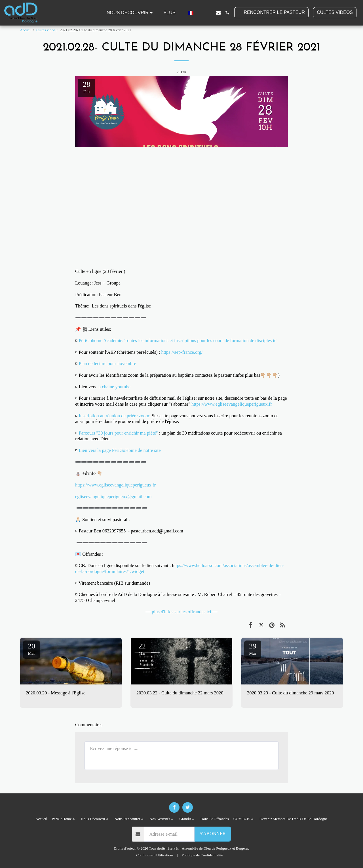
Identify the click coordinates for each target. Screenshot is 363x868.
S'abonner (213, 834)
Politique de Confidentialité (202, 855)
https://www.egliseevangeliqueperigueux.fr (232, 404)
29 (253, 649)
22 (142, 649)
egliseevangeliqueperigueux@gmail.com (113, 497)
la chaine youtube (114, 387)
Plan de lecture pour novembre (107, 364)
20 (31, 649)
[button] (131, 13)
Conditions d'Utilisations (155, 855)
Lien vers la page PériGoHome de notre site (120, 450)
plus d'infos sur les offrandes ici (181, 612)
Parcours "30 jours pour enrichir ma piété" (118, 433)
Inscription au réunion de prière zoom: (114, 416)
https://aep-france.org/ (182, 352)
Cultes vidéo (46, 30)
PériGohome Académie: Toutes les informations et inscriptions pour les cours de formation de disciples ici (179, 341)
